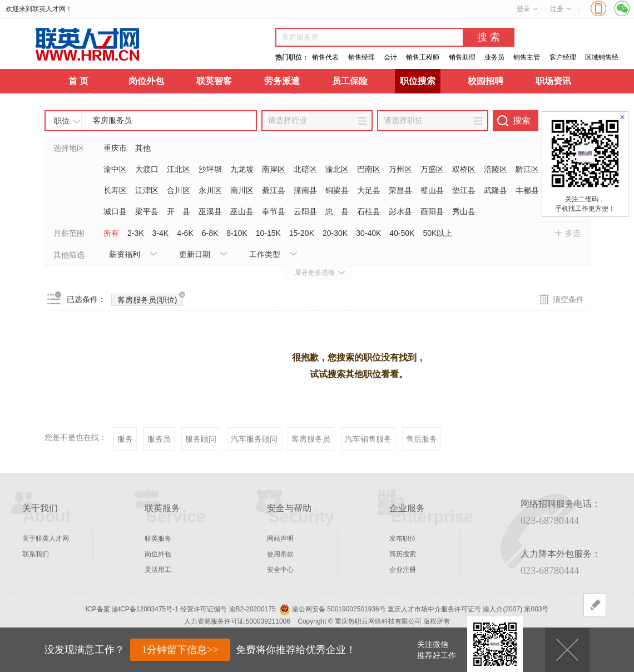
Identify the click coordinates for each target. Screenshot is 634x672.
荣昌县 (400, 190)
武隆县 (496, 190)
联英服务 (158, 538)
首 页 (78, 81)
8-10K (237, 233)
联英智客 (214, 81)
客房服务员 (311, 439)
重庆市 (115, 148)
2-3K (136, 233)
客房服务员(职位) (150, 299)
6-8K (210, 233)
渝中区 (115, 169)
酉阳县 (432, 211)
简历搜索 (403, 554)
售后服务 (422, 439)
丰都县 (527, 190)
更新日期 (195, 254)
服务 (125, 439)
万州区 (400, 169)
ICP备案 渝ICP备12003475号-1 (132, 609)
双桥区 (464, 169)
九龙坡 (242, 169)
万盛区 (432, 169)
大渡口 (147, 169)
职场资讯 (553, 81)
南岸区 (274, 169)
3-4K (161, 233)
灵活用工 (158, 570)
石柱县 (369, 211)
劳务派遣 (282, 81)
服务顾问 (201, 439)
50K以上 (437, 233)
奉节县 (274, 211)
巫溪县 (210, 211)
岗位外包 (146, 81)
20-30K (335, 233)
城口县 (115, 211)
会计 (390, 57)
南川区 (242, 190)
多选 (573, 233)
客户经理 (563, 57)
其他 (143, 148)
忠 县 (337, 211)
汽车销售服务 (368, 439)
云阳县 (305, 211)
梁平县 (147, 211)
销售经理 (361, 57)
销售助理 (462, 57)
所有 (111, 233)
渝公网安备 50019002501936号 (339, 609)
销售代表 (325, 57)
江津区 (147, 190)
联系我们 (36, 554)
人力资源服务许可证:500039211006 (237, 621)
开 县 (179, 211)
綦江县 (274, 190)
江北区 (179, 169)
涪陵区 (496, 169)
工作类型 (265, 254)
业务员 (494, 57)
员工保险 (350, 81)
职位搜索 (418, 81)
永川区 (210, 190)
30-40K (368, 233)
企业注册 (403, 570)
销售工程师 (423, 57)
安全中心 (280, 570)
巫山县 (242, 211)
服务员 (159, 439)
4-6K (185, 233)
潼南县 (305, 190)
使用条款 (280, 554)
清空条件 (568, 299)
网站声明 (280, 538)
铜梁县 (337, 190)
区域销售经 (602, 57)
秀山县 (464, 211)
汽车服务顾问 (254, 439)
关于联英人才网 (46, 538)
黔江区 (527, 169)
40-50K (402, 233)
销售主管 (527, 57)
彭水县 (400, 211)
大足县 (369, 190)
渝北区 (337, 169)
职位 (62, 121)
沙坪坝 (210, 169)
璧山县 (432, 190)
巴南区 (369, 169)
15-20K (302, 233)
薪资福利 (125, 254)
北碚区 (305, 169)
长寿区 (115, 190)
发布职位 (403, 538)
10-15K (268, 233)
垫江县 (464, 190)
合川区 (179, 190)
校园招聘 (486, 81)
